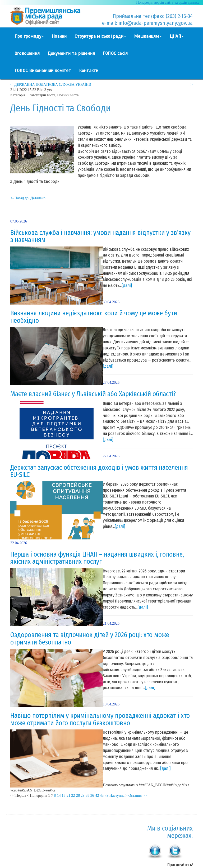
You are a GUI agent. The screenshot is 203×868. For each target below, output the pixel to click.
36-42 (95, 796)
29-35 (85, 796)
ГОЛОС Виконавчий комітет (43, 71)
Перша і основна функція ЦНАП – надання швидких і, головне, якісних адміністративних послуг (97, 558)
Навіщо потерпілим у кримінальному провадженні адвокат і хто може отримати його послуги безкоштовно (100, 719)
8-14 (57, 796)
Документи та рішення (71, 53)
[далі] (127, 285)
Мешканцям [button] (148, 36)
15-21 (66, 796)
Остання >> (138, 796)
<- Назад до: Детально (28, 198)
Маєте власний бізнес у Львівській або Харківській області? (93, 394)
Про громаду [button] (29, 36)
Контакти (89, 71)
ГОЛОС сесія (115, 53)
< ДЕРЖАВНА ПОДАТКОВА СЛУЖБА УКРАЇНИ (51, 85)
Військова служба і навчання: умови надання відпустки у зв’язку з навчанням (100, 236)
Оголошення (27, 53)
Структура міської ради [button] (100, 36)
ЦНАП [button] (177, 36)
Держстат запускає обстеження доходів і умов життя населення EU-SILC (99, 471)
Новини (59, 36)
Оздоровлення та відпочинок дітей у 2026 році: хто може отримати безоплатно (90, 639)
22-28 (75, 796)
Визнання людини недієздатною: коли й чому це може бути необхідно (94, 317)
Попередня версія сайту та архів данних (168, 3)
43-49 (104, 796)
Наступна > (118, 796)
